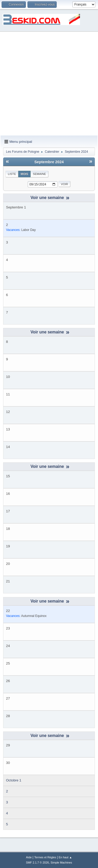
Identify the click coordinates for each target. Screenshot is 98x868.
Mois (24, 174)
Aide (29, 857)
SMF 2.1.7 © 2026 (37, 863)
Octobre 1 (14, 780)
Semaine (39, 174)
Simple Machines (61, 863)
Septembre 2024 (49, 162)
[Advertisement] (49, 84)
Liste (12, 174)
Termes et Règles (45, 857)
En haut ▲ (65, 857)
